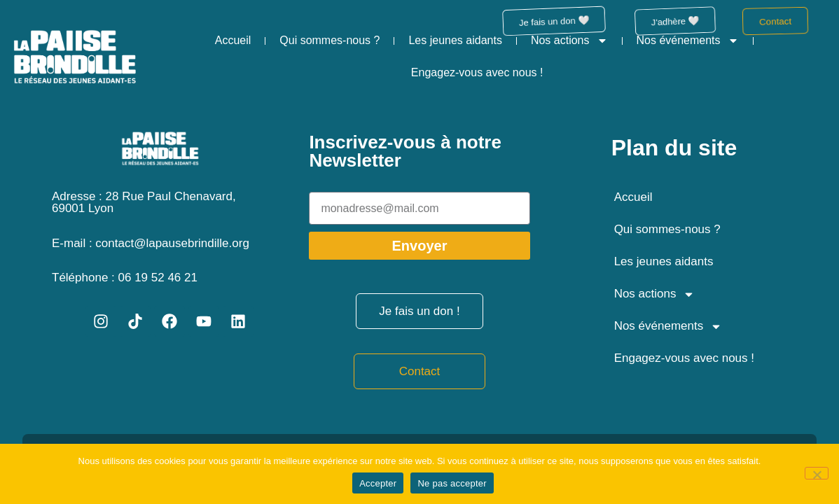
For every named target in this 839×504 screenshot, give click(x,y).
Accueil (233, 40)
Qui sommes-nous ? (330, 40)
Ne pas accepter (452, 483)
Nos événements (688, 41)
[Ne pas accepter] (817, 473)
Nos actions (569, 41)
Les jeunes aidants (455, 40)
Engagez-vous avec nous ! (477, 72)
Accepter (378, 483)
